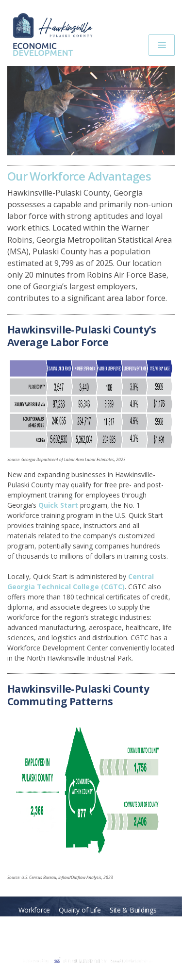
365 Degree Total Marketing (87, 961)
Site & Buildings (133, 910)
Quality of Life (80, 910)
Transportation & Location (54, 922)
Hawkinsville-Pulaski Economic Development (57, 32)
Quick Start (58, 505)
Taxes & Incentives (132, 922)
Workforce (34, 910)
